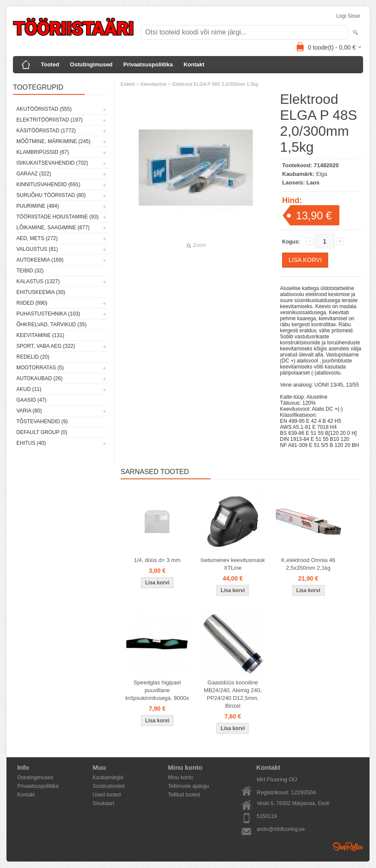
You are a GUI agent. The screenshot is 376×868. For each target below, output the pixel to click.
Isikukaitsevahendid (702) (52, 163)
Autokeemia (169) (40, 260)
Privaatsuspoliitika (148, 64)
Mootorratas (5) (40, 368)
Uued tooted (107, 795)
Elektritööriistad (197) (50, 120)
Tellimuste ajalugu (188, 786)
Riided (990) (32, 303)
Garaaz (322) (34, 174)
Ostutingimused (91, 64)
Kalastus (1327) (38, 281)
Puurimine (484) (38, 206)
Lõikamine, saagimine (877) (53, 228)
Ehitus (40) (31, 443)
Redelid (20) (33, 357)
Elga (322, 174)
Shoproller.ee (348, 846)
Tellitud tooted (184, 795)
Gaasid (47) (31, 400)
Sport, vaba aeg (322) (46, 346)
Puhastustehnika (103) (48, 314)
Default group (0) (42, 432)
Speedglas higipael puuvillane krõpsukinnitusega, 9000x (157, 690)
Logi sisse (348, 16)
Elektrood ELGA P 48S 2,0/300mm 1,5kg (215, 84)
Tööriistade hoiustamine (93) (57, 217)
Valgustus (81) (37, 249)
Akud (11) (29, 389)
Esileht (128, 84)
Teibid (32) (30, 271)
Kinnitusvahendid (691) (48, 184)
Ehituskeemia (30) (41, 292)
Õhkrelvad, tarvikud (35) (51, 325)
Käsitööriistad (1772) (46, 131)
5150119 (267, 816)
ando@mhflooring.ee (281, 829)
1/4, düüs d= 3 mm (157, 560)
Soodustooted (109, 786)
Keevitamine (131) (40, 335)
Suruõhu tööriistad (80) (51, 195)
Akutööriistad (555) (44, 109)
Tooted (50, 64)
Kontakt (194, 64)
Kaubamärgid (108, 777)
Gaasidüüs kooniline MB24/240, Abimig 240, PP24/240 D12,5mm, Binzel (233, 694)
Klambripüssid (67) (43, 152)
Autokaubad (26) (39, 378)
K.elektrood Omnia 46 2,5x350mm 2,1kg (308, 564)
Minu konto (181, 777)
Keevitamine (154, 84)
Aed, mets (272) (37, 238)
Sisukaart (103, 803)
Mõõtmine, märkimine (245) (53, 141)
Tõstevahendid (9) (42, 422)
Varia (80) (29, 411)
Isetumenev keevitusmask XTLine (233, 564)
